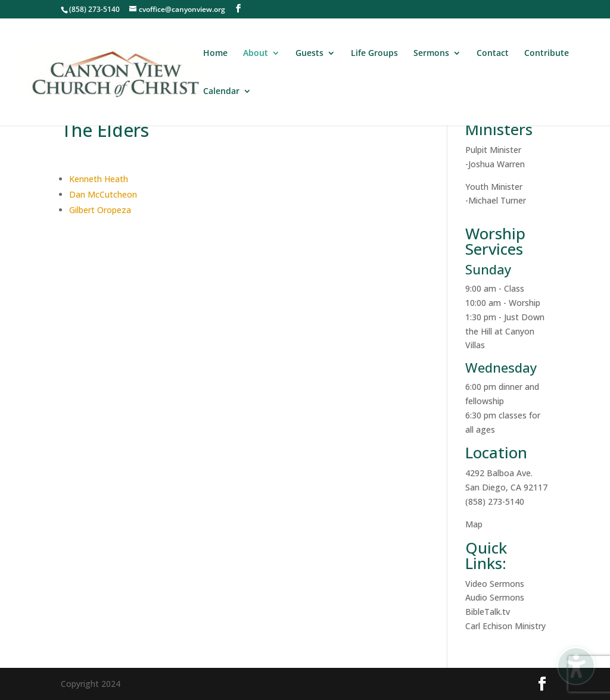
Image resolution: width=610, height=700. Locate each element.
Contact (493, 54)
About (256, 54)
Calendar (221, 92)
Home (215, 54)
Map (474, 524)
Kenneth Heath (99, 179)
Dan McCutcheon (103, 194)
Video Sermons (495, 584)
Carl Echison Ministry (505, 626)
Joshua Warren (497, 164)
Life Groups (374, 54)
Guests (309, 54)
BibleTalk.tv (488, 612)
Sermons (431, 54)
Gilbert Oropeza (100, 210)
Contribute (547, 54)
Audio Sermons (495, 597)
